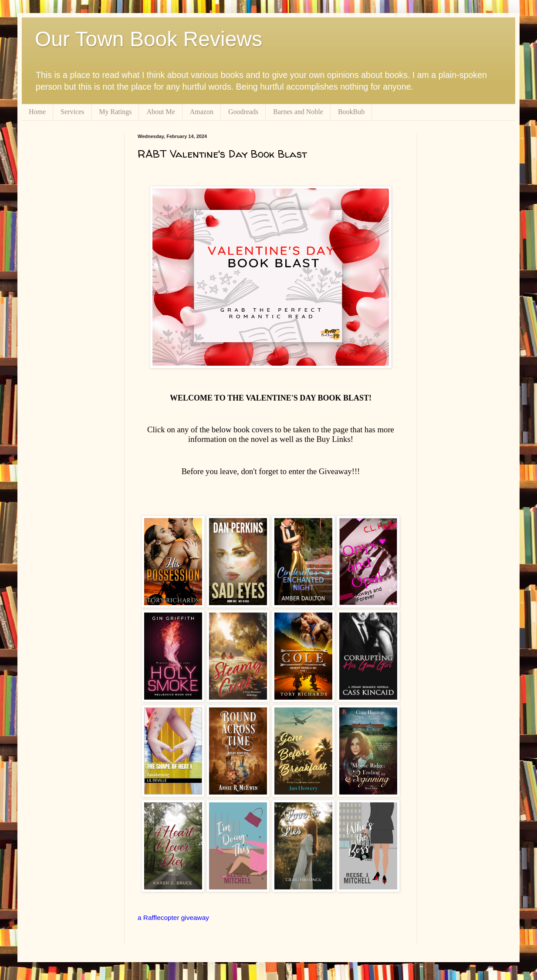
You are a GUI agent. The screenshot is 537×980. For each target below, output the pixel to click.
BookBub (351, 112)
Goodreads (243, 112)
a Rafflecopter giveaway (173, 918)
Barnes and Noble (298, 112)
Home (37, 112)
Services (72, 112)
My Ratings (115, 112)
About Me (160, 112)
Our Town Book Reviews (149, 39)
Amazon (202, 112)
